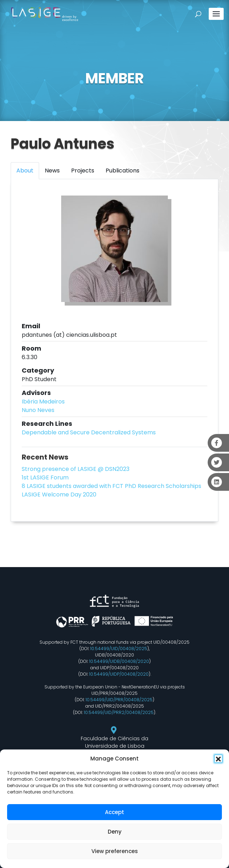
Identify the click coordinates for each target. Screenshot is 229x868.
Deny (115, 832)
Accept (114, 812)
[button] (218, 759)
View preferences (115, 851)
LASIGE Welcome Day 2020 (59, 495)
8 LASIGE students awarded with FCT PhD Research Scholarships (111, 486)
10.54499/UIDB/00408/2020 (119, 661)
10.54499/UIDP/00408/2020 (119, 674)
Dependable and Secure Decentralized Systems (89, 432)
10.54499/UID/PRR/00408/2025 (119, 700)
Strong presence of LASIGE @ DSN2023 (76, 469)
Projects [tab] (83, 171)
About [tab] (25, 171)
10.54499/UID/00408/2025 (119, 649)
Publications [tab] (123, 171)
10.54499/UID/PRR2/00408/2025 (119, 712)
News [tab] (52, 171)
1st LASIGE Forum (45, 477)
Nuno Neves (38, 410)
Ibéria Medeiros (43, 402)
